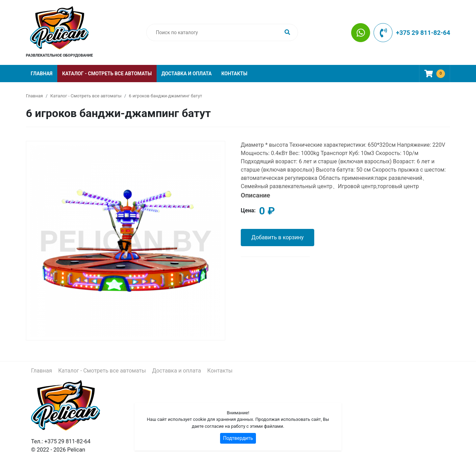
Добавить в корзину (277, 237)
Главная (42, 74)
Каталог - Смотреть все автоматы (107, 74)
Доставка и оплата (187, 74)
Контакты (234, 74)
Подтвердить (238, 438)
